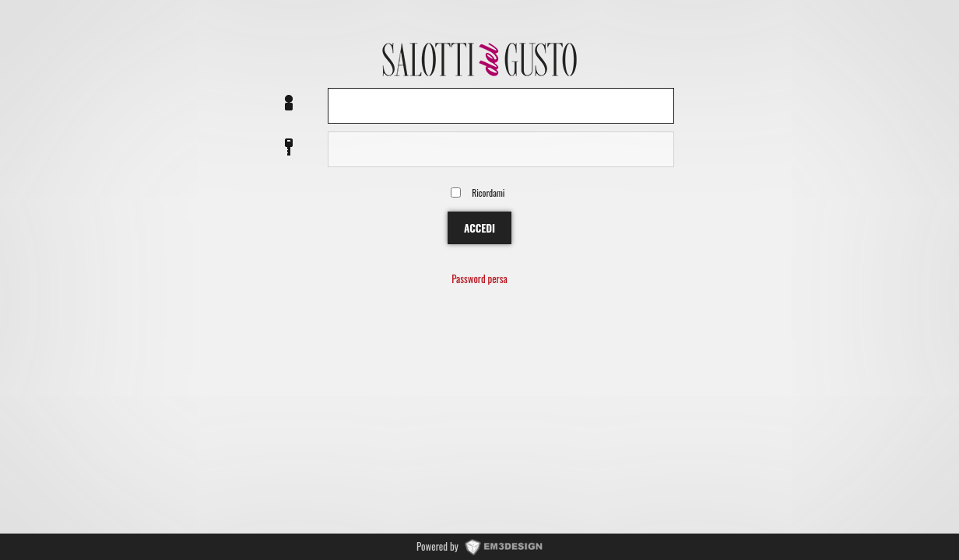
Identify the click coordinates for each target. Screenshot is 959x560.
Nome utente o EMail (289, 104)
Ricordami (488, 192)
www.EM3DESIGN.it (504, 546)
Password (289, 147)
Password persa (479, 280)
